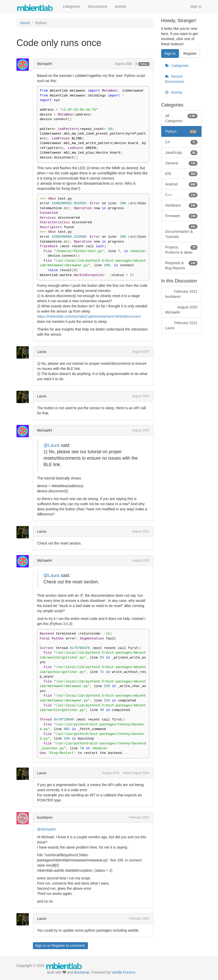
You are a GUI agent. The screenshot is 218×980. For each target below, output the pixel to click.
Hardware (181, 205)
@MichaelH (46, 829)
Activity (120, 6)
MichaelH (44, 64)
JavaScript (181, 153)
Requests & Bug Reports (181, 265)
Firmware (181, 216)
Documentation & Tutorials (181, 231)
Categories (71, 6)
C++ (181, 195)
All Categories (181, 118)
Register (58, 946)
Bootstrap (82, 972)
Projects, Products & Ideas (181, 250)
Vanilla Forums (123, 972)
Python (144, 64)
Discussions (98, 6)
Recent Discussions (175, 79)
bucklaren (45, 817)
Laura (42, 352)
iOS (181, 174)
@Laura (52, 445)
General (181, 163)
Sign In (196, 6)
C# (181, 142)
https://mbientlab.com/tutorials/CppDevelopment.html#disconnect (89, 316)
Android (181, 184)
